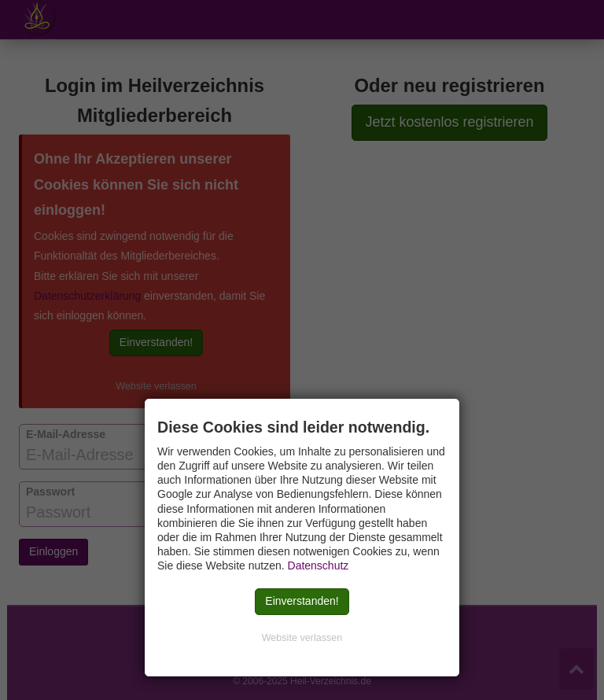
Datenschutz (319, 566)
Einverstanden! (302, 601)
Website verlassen (302, 638)
